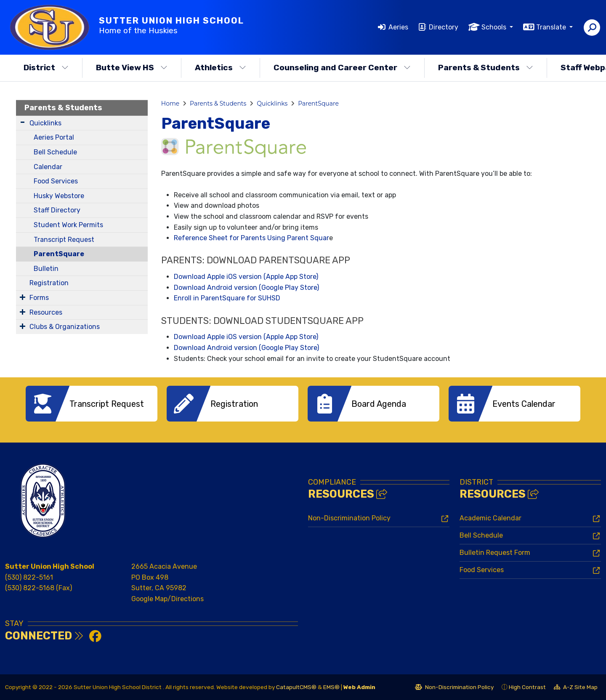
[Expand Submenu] (23, 122)
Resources (46, 312)
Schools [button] (495, 27)
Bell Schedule (55, 152)
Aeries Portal (54, 137)
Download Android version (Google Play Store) (246, 288)
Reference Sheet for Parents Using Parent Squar (251, 238)
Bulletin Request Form (495, 553)
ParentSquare (59, 254)
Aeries (398, 27)
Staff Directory (57, 210)
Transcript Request (64, 240)
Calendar (48, 167)
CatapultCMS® (296, 687)
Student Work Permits (68, 225)
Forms (39, 298)
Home (170, 103)
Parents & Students (486, 68)
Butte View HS (132, 68)
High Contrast (527, 687)
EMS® (331, 687)
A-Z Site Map (576, 688)
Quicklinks (45, 123)
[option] (92, 404)
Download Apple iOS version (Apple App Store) (246, 277)
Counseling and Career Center (342, 68)
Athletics (221, 68)
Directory (444, 27)
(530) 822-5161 (29, 577)
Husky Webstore (59, 196)
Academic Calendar (490, 518)
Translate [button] (552, 27)
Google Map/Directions (167, 599)
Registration (49, 283)
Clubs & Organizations (65, 327)
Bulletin (46, 269)
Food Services (56, 181)
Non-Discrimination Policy (349, 518)
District (46, 68)
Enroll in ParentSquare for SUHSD (227, 298)
